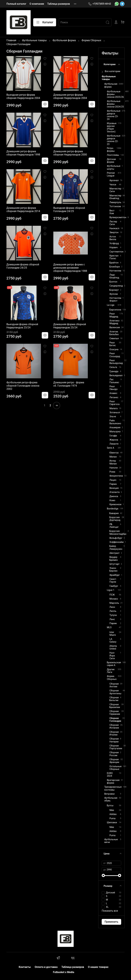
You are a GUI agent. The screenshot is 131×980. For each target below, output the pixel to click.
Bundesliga (113, 509)
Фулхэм (114, 294)
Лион (112, 607)
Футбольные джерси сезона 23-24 (114, 115)
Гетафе (113, 436)
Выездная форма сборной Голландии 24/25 (69, 210)
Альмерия (115, 428)
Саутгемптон (116, 252)
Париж (113, 623)
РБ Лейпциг (114, 526)
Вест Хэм (112, 212)
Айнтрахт (114, 553)
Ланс (112, 619)
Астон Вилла (113, 238)
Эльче (113, 417)
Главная (11, 40)
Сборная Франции (114, 761)
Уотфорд (114, 243)
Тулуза (113, 615)
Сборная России (114, 754)
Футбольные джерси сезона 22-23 (114, 140)
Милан (113, 457)
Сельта (113, 367)
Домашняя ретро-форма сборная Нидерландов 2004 (70, 96)
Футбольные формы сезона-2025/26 (115, 94)
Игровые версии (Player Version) (112, 128)
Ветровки (109, 794)
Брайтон (114, 263)
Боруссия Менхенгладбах (118, 533)
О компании (37, 4)
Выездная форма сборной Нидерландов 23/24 (22, 326)
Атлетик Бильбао (114, 333)
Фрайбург (115, 575)
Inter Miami (113, 634)
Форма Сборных (91, 40)
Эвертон (114, 232)
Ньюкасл (114, 228)
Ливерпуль (115, 202)
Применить (111, 922)
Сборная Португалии (116, 747)
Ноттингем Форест (115, 299)
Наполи (114, 468)
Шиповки (112, 823)
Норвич (114, 248)
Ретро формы (111, 150)
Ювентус (114, 453)
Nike (112, 810)
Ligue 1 (111, 590)
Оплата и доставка (46, 967)
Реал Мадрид (114, 315)
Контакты (25, 967)
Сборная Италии (114, 733)
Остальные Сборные (115, 768)
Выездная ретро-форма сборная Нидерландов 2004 (23, 96)
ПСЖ (112, 595)
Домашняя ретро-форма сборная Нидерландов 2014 (23, 210)
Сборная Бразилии (115, 706)
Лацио (113, 480)
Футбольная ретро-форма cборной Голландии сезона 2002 (23, 386)
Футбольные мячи (111, 841)
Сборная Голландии (115, 720)
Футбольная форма (64, 40)
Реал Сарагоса (114, 403)
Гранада (114, 371)
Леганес (114, 397)
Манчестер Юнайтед (115, 197)
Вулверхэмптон (118, 217)
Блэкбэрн (115, 267)
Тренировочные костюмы (113, 788)
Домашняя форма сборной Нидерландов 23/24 (70, 326)
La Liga (111, 305)
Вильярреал (116, 375)
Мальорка (115, 432)
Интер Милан (113, 462)
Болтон (113, 282)
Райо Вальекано (115, 422)
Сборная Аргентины (115, 692)
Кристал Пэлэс (114, 257)
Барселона (115, 310)
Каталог (45, 22)
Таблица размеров (58, 4)
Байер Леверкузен (116, 548)
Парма (113, 484)
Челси (113, 185)
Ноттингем (115, 271)
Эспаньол (115, 413)
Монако (114, 599)
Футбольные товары (34, 40)
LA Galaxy (113, 640)
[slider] (103, 875)
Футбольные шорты (114, 167)
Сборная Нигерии (114, 740)
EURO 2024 (110, 775)
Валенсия (115, 328)
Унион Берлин (113, 570)
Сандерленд (116, 286)
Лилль (113, 611)
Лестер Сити (113, 223)
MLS (109, 627)
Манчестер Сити (115, 190)
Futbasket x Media (64, 972)
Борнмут (114, 290)
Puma (112, 818)
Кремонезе (115, 504)
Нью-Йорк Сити (112, 656)
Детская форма (111, 161)
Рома (112, 472)
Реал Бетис (113, 344)
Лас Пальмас (114, 381)
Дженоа (114, 496)
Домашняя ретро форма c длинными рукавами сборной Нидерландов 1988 (70, 268)
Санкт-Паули (113, 581)
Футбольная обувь (111, 799)
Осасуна (114, 349)
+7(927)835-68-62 (100, 4)
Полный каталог (16, 4)
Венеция (114, 488)
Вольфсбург (116, 538)
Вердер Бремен (114, 559)
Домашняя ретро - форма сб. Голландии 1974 (69, 384)
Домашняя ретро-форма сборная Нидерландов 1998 (23, 153)
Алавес (113, 393)
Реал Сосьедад (115, 355)
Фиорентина (116, 476)
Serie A (110, 448)
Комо (112, 500)
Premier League (111, 174)
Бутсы (110, 806)
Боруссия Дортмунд (115, 519)
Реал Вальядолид (116, 362)
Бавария (114, 513)
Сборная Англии (114, 685)
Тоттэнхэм (115, 206)
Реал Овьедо (113, 388)
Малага (113, 408)
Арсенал (114, 180)
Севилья (114, 338)
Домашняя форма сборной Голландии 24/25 (23, 266)
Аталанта (114, 492)
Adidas (113, 814)
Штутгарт (114, 564)
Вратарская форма (113, 782)
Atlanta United (113, 647)
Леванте (114, 444)
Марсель (114, 603)
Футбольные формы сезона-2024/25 (115, 104)
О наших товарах (98, 967)
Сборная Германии (115, 713)
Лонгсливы (113, 155)
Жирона (114, 440)
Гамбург (114, 586)
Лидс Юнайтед (114, 276)
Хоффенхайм (116, 542)
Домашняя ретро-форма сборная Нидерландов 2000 (70, 153)
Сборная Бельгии (114, 699)
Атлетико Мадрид (114, 322)
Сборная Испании (114, 726)
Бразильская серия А (114, 664)
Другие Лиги (111, 671)
